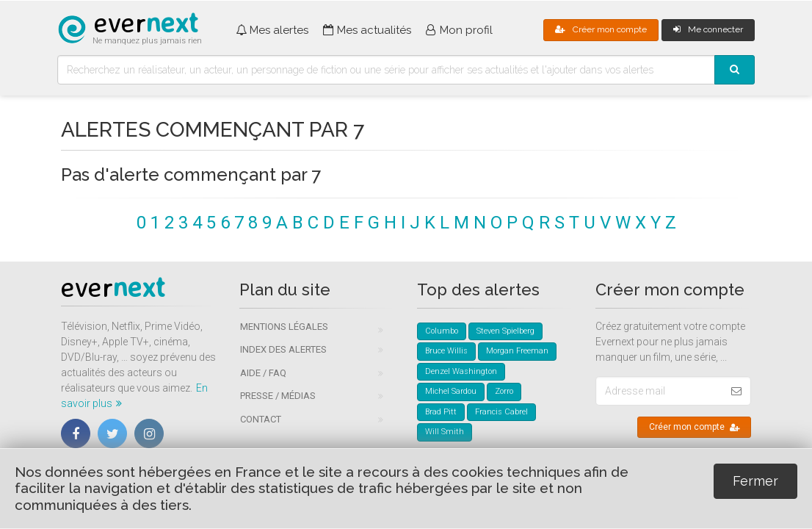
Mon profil (459, 30)
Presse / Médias (278, 396)
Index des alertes (283, 349)
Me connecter (708, 29)
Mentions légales (284, 327)
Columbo (442, 331)
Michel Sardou (451, 391)
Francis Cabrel (501, 412)
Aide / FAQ (263, 373)
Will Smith (445, 432)
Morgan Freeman (517, 351)
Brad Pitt (441, 412)
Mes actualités (367, 30)
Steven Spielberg (505, 331)
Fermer (755, 481)
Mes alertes (272, 30)
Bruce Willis (446, 351)
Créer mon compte (601, 29)
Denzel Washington (461, 371)
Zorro (504, 391)
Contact (261, 419)
